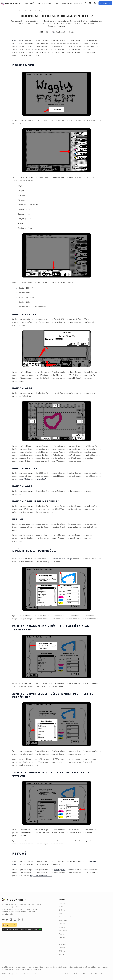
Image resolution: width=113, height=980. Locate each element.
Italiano (62, 944)
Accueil (13, 11)
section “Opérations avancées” (31, 479)
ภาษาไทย (62, 927)
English (62, 903)
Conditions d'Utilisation (101, 974)
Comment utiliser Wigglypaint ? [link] (38, 11)
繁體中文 (62, 910)
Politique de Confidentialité (77, 974)
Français (62, 941)
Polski (62, 934)
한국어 (61, 913)
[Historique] (90, 3)
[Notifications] (95, 3)
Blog (21, 11)
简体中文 (62, 951)
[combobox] (77, 3)
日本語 (61, 907)
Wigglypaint (18, 40)
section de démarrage (61, 559)
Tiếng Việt (63, 920)
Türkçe (62, 954)
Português (63, 931)
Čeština (62, 948)
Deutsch (62, 937)
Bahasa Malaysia (65, 917)
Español (62, 924)
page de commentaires (41, 876)
